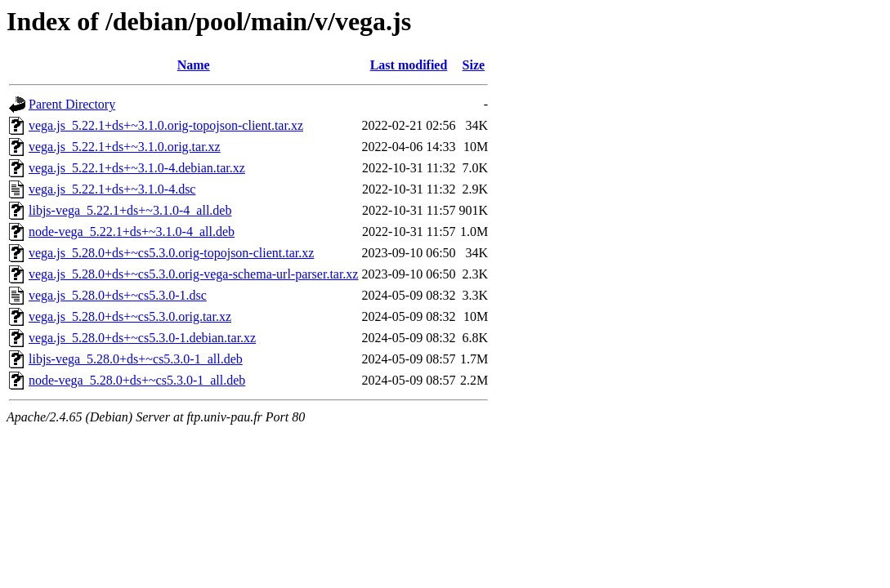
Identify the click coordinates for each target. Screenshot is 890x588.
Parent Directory (72, 104)
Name (194, 65)
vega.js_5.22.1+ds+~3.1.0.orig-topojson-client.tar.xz (166, 125)
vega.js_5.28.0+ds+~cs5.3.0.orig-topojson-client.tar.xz (171, 253)
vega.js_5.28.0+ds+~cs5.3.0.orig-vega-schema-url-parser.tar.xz (193, 274)
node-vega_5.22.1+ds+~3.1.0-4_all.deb (132, 232)
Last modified (409, 65)
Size (474, 65)
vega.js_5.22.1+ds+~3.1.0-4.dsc (112, 189)
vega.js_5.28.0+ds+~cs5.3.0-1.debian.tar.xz (142, 338)
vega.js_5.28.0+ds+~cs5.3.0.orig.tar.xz (130, 316)
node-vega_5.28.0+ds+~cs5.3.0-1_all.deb (137, 380)
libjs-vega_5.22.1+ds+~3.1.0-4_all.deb (130, 210)
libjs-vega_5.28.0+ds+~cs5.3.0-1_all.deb (136, 359)
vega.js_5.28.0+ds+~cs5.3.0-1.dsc (118, 295)
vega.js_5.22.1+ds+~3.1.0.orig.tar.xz (125, 147)
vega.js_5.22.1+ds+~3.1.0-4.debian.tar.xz (137, 168)
